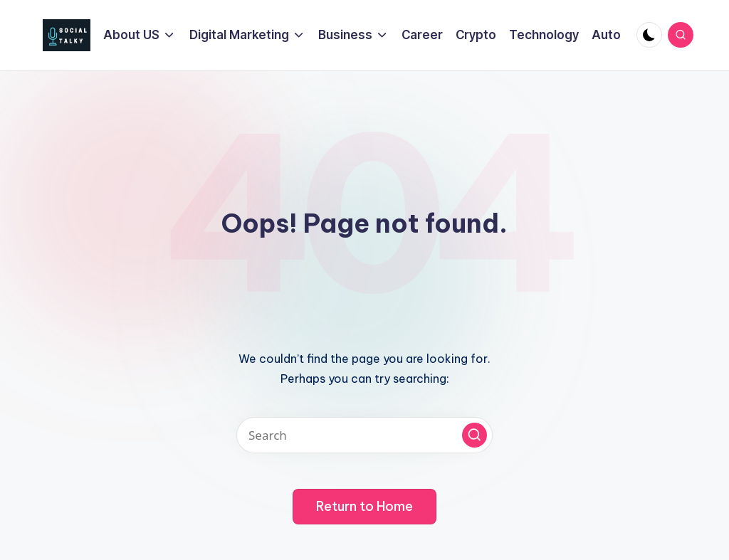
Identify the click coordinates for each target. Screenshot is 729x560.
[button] (474, 435)
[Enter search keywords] (364, 435)
